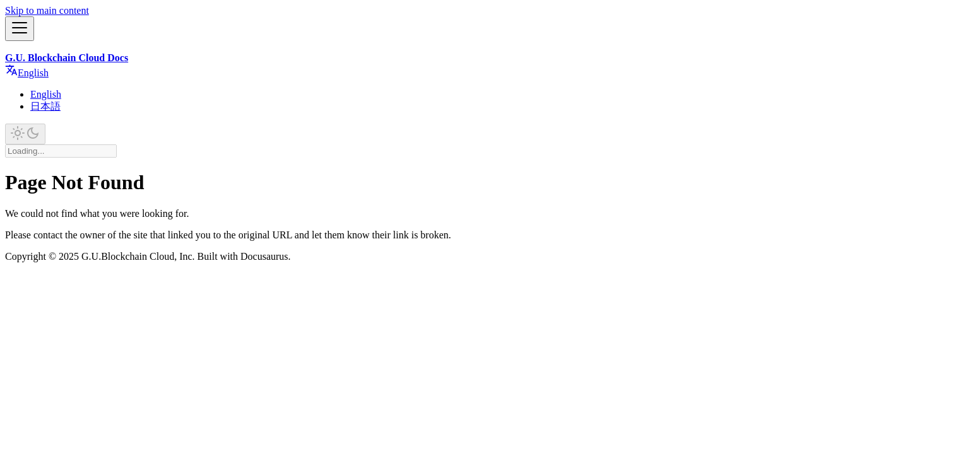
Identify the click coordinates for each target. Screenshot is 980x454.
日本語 (45, 106)
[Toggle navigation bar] (20, 29)
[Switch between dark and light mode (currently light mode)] (25, 134)
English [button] (27, 73)
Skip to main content (47, 10)
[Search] (61, 151)
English (46, 94)
